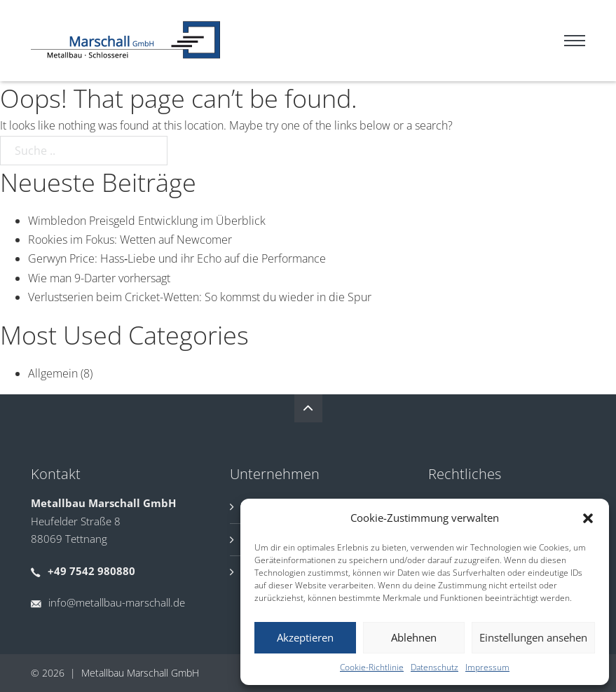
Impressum (487, 667)
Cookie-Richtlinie (372, 667)
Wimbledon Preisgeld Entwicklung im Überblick (147, 221)
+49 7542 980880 (91, 571)
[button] (588, 518)
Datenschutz (434, 667)
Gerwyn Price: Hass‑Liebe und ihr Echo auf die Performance (177, 258)
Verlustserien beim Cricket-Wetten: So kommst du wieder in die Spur (200, 297)
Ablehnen (414, 637)
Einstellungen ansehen (533, 637)
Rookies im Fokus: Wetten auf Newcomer (130, 240)
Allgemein (53, 373)
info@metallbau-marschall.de (117, 602)
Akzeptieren (305, 637)
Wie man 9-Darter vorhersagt (99, 278)
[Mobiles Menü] (575, 41)
